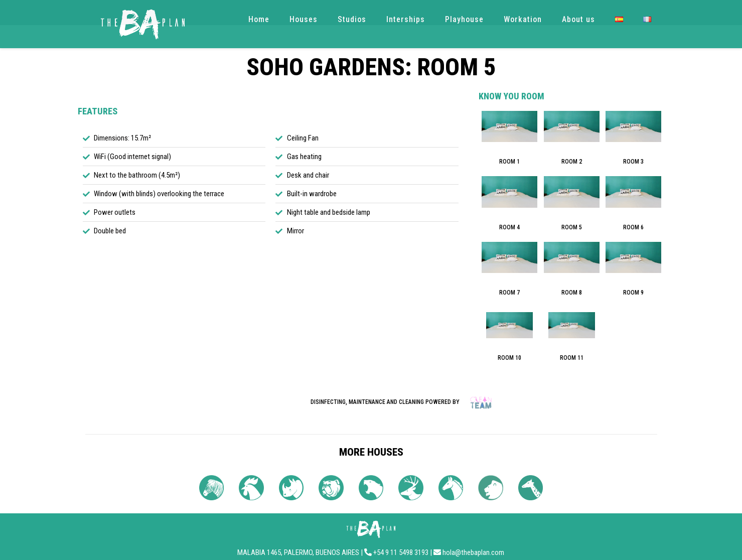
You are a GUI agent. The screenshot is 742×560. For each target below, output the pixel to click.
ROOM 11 (572, 358)
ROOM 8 (572, 293)
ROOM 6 (633, 227)
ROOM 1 (509, 162)
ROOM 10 (509, 358)
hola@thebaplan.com (473, 552)
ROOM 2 (572, 162)
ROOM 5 (572, 227)
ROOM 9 (633, 293)
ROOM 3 (633, 162)
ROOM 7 (509, 293)
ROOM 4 (509, 227)
